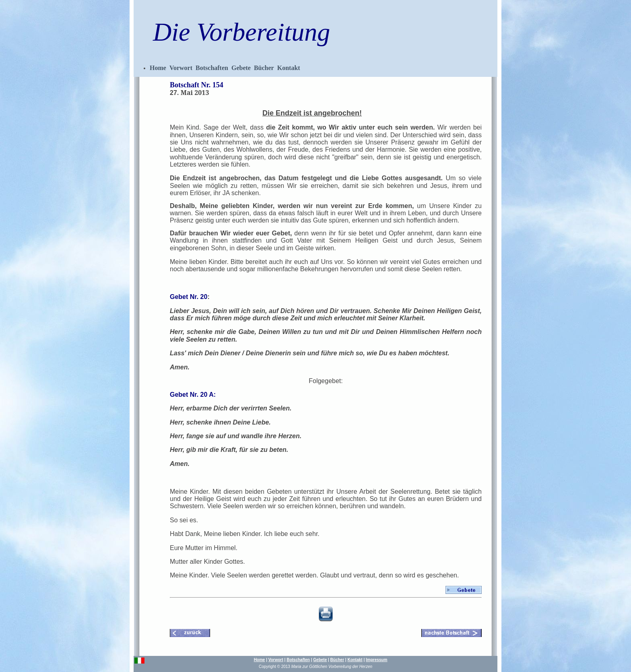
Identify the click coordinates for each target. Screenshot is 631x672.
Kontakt (289, 68)
